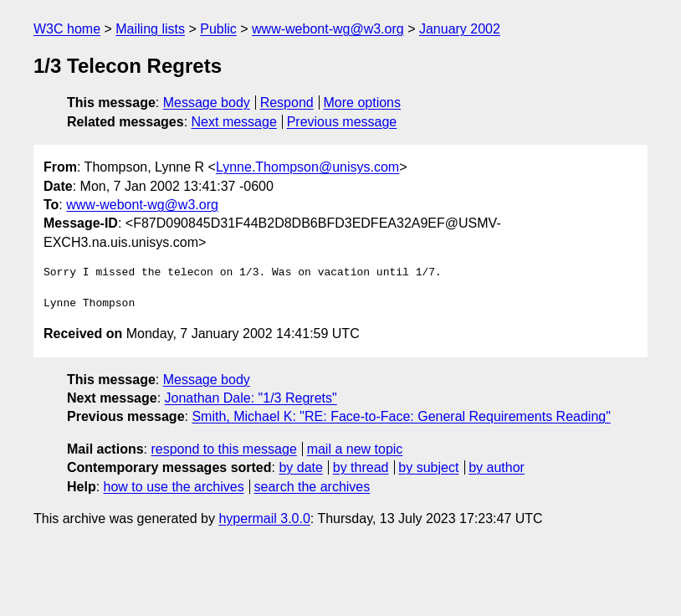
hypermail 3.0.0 (264, 518)
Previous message (342, 122)
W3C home (67, 29)
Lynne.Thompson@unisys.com (307, 167)
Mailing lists (150, 29)
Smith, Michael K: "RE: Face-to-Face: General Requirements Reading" (401, 416)
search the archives (312, 487)
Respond (287, 103)
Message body (207, 103)
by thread (361, 467)
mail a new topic (355, 449)
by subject (428, 467)
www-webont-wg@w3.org (328, 29)
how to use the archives (174, 487)
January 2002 (460, 29)
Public (218, 29)
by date (300, 467)
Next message (234, 122)
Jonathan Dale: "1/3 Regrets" (251, 398)
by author (497, 467)
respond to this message (223, 449)
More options (363, 103)
